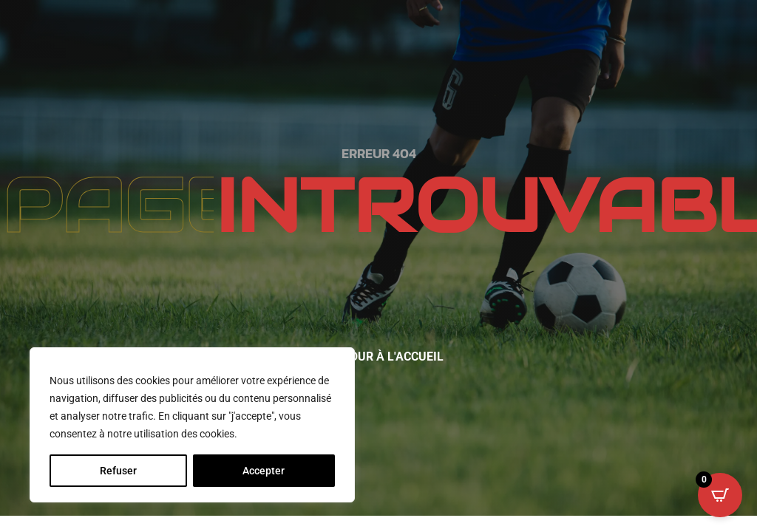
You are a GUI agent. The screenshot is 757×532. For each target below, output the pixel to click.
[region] (192, 425)
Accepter (264, 471)
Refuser (118, 471)
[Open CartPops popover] (720, 495)
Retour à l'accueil (386, 357)
